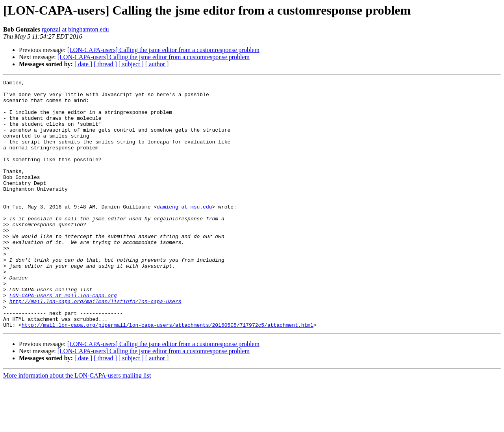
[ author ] (157, 64)
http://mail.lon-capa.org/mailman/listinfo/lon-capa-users (95, 346)
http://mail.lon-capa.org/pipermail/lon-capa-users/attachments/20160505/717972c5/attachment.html (168, 374)
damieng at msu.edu (184, 233)
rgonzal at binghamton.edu (75, 29)
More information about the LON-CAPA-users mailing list (77, 425)
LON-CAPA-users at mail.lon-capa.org (63, 339)
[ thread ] (105, 64)
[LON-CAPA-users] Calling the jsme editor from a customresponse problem (163, 50)
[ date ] (83, 64)
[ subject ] (131, 64)
